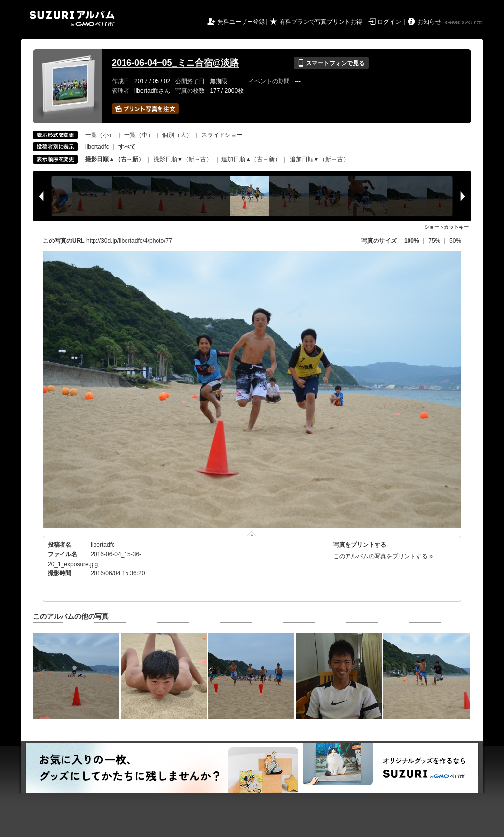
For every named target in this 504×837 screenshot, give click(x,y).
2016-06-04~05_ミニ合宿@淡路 (175, 63)
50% (455, 241)
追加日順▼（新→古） (319, 159)
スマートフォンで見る (331, 63)
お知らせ (429, 22)
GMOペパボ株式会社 (465, 23)
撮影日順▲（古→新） (115, 159)
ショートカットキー (446, 227)
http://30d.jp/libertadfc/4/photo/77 (129, 241)
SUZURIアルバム (72, 18)
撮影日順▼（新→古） (183, 159)
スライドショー (222, 135)
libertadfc (97, 147)
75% (435, 241)
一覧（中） (139, 135)
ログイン (389, 22)
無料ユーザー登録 (241, 22)
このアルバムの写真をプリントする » (383, 556)
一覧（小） (100, 135)
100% (412, 241)
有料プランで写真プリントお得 (321, 22)
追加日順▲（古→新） (251, 159)
